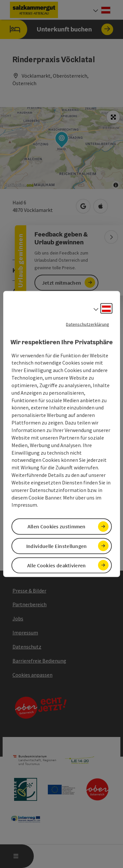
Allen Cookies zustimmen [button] (57, 526)
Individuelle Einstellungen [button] (57, 546)
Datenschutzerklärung (88, 324)
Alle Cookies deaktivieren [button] (57, 565)
